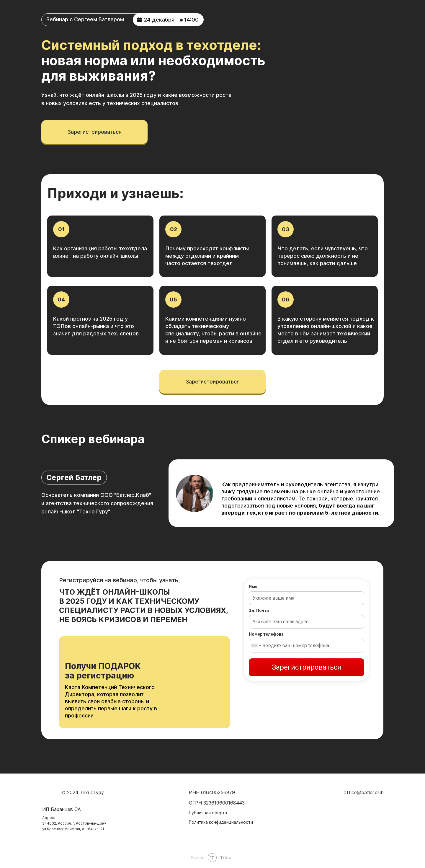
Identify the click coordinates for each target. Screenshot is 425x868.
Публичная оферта (208, 813)
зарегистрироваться (95, 132)
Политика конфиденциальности (221, 822)
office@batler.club (364, 792)
